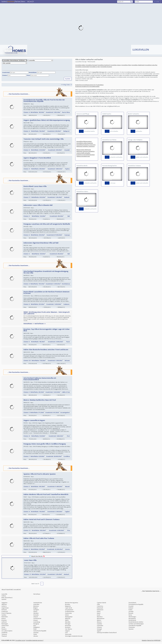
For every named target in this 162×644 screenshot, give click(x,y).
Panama (4, 631)
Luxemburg (37, 624)
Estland (131, 610)
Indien (67, 617)
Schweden (100, 627)
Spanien (131, 631)
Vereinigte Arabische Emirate (74, 638)
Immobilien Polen (126, 65)
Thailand (4, 638)
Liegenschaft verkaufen (83, 153)
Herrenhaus (37, 596)
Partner (18, 2)
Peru (35, 627)
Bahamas (36, 608)
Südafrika (4, 635)
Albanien (4, 606)
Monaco (99, 624)
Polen (35, 631)
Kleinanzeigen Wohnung (84, 150)
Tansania (4, 636)
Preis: (29, 75)
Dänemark (100, 610)
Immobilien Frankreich (104, 65)
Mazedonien (101, 620)
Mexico (99, 622)
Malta (67, 622)
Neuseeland (132, 620)
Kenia (130, 617)
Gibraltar (36, 615)
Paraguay (36, 626)
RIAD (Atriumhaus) (7, 600)
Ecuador (131, 608)
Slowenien (132, 629)
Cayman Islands (101, 605)
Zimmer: (5, 75)
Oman (3, 629)
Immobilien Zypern (95, 67)
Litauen (36, 622)
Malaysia (68, 620)
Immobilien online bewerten (85, 143)
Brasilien (68, 606)
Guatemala (68, 615)
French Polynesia (6, 615)
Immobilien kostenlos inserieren (86, 145)
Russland (68, 629)
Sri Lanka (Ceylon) (7, 633)
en (31, 2)
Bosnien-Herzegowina (72, 605)
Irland (99, 613)
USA (66, 635)
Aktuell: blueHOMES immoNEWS (11, 592)
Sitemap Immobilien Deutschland (107, 635)
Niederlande (132, 622)
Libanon (36, 619)
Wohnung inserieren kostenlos (86, 151)
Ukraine (36, 638)
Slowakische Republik (135, 627)
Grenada (36, 617)
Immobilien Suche (20, 642)
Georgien (36, 612)
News (23, 2)
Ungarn (67, 633)
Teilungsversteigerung (83, 156)
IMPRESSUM (157, 642)
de (28, 2)
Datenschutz (150, 642)
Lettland (4, 624)
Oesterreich (5, 627)
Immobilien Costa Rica (151, 65)
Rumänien (68, 627)
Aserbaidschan (38, 605)
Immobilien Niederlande (138, 65)
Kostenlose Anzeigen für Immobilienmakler (87, 86)
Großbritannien (70, 613)
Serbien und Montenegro (136, 626)
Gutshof (4, 601)
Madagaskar (69, 619)
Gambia (4, 617)
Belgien (36, 610)
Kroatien (4, 622)
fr (33, 2)
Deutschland (132, 605)
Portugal (68, 626)
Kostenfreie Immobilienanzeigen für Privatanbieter (89, 85)
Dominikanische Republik (136, 606)
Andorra (4, 608)
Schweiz (99, 629)
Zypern (99, 633)
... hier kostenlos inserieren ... (38, 94)
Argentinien (5, 610)
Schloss (4, 598)
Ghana (35, 613)
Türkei (35, 636)
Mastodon (144, 642)
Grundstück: (6, 72)
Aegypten (4, 605)
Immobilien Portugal (91, 65)
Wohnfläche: (33, 72)
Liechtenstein (37, 620)
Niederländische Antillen (136, 624)
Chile (98, 606)
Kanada (131, 615)
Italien (130, 612)
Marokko (68, 624)
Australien (36, 606)
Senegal (99, 631)
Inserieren (11, 2)
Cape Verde (69, 610)
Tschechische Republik (40, 633)
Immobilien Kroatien (106, 67)
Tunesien (36, 635)
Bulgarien (68, 608)
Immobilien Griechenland (82, 67)
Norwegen (5, 626)
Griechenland (69, 612)
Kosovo (4, 620)
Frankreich (5, 613)
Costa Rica (100, 608)
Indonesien (100, 612)
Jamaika (131, 613)
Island (99, 615)
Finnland (4, 612)
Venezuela (68, 636)
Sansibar (99, 626)
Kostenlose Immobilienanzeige (86, 155)
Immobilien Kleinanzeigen (84, 141)
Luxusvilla (4, 596)
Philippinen (37, 629)
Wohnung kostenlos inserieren (86, 146)
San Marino (68, 631)
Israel (99, 617)
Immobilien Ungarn (116, 65)
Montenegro (132, 619)
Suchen (4, 2)
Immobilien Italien (80, 65)
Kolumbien (5, 619)
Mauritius (100, 619)
